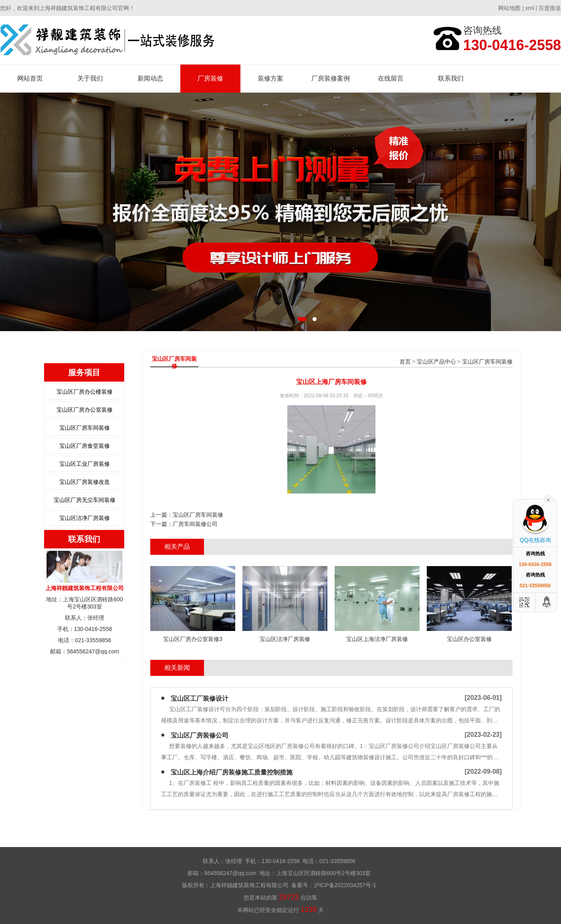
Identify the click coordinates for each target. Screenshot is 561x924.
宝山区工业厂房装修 (85, 464)
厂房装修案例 (331, 78)
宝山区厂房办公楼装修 (85, 392)
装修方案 (270, 78)
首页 (405, 362)
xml (530, 8)
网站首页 (30, 78)
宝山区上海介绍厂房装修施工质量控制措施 (232, 772)
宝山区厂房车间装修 (85, 428)
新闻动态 (150, 78)
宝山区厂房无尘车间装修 (85, 500)
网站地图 (509, 8)
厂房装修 (210, 78)
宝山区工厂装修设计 (200, 699)
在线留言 (391, 78)
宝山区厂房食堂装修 (85, 446)
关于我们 (90, 78)
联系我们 (451, 78)
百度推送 (550, 8)
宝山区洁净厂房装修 (85, 518)
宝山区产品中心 (436, 362)
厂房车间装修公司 (195, 524)
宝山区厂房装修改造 (85, 482)
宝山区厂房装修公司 (200, 735)
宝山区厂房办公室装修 (85, 410)
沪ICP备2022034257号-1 (345, 885)
